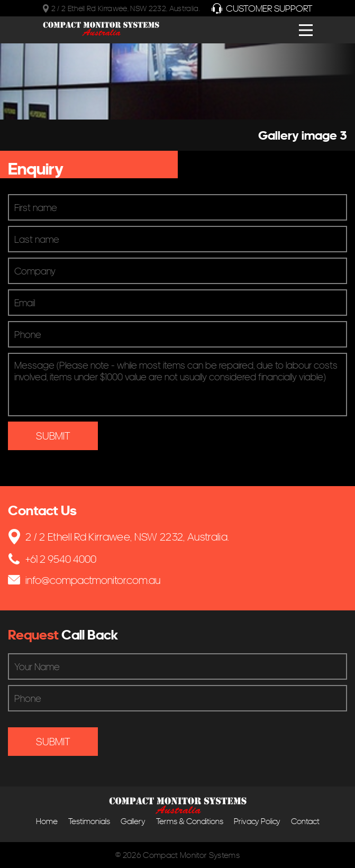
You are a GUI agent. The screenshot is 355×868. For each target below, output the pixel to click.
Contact (305, 821)
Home (47, 821)
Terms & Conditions (190, 821)
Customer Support (262, 8)
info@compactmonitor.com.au (84, 580)
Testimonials (89, 821)
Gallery (133, 821)
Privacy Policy (257, 821)
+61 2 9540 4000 (52, 559)
